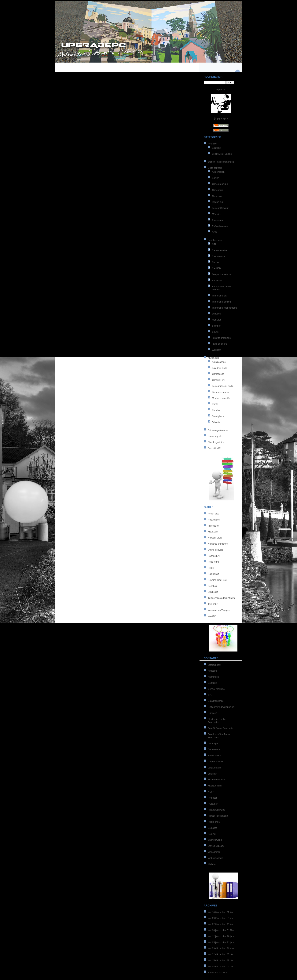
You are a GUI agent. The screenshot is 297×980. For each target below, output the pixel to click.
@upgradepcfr (221, 118)
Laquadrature (215, 768)
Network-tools (215, 538)
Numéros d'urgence (218, 544)
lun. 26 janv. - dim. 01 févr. (221, 930)
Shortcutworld (215, 840)
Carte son (217, 196)
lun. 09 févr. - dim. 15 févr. (221, 918)
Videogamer (214, 852)
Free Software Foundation (221, 728)
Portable (216, 410)
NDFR (211, 792)
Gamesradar (214, 750)
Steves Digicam (216, 846)
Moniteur (216, 320)
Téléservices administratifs (221, 598)
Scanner (216, 326)
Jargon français (216, 762)
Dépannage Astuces (218, 430)
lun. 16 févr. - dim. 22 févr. (221, 912)
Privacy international (218, 816)
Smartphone (218, 416)
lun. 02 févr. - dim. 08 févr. (221, 924)
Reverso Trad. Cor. (217, 580)
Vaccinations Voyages (219, 610)
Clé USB (216, 268)
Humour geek (215, 436)
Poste (211, 568)
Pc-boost (212, 798)
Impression (213, 526)
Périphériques (215, 240)
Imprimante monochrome (225, 308)
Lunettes (216, 314)
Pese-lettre (213, 562)
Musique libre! (215, 786)
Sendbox (212, 586)
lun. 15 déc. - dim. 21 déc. (221, 960)
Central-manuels (216, 689)
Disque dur (218, 202)
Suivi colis (213, 592)
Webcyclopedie (216, 858)
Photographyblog (216, 810)
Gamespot (213, 744)
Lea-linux (213, 774)
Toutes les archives (218, 973)
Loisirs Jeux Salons (222, 154)
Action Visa (214, 514)
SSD (214, 232)
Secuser (212, 834)
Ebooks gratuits (216, 442)
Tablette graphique (221, 338)
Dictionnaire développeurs (221, 707)
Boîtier (215, 178)
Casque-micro (219, 256)
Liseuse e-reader (221, 392)
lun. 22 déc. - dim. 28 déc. (221, 954)
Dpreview (213, 713)
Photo (215, 404)
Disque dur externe (222, 274)
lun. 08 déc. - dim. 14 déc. (221, 967)
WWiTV (212, 616)
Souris (215, 332)
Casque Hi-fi (218, 380)
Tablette (216, 422)
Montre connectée (221, 398)
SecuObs (213, 828)
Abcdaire (212, 671)
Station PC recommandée (221, 162)
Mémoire (216, 214)
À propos (221, 89)
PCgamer (213, 804)
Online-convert (215, 550)
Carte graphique (220, 184)
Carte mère (218, 190)
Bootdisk (212, 683)
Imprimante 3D (220, 296)
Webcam (216, 350)
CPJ (210, 695)
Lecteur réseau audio (223, 386)
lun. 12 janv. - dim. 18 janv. (221, 936)
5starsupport (214, 665)
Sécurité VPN (215, 448)
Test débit (213, 604)
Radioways (213, 574)
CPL (214, 244)
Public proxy (214, 822)
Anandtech (213, 677)
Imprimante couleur (222, 302)
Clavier (216, 262)
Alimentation (218, 172)
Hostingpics (214, 520)
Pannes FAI (214, 556)
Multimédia (213, 358)
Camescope (218, 374)
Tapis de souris (220, 344)
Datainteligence (216, 701)
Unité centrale (215, 168)
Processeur (218, 220)
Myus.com (213, 532)
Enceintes (217, 281)
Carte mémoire (220, 250)
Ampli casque (219, 362)
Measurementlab (216, 780)
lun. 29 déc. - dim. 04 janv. (221, 948)
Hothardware (214, 756)
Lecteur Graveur (220, 208)
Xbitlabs (212, 864)
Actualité (212, 144)
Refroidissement (220, 226)
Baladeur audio (220, 368)
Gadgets (216, 148)
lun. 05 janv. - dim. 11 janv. (221, 942)
